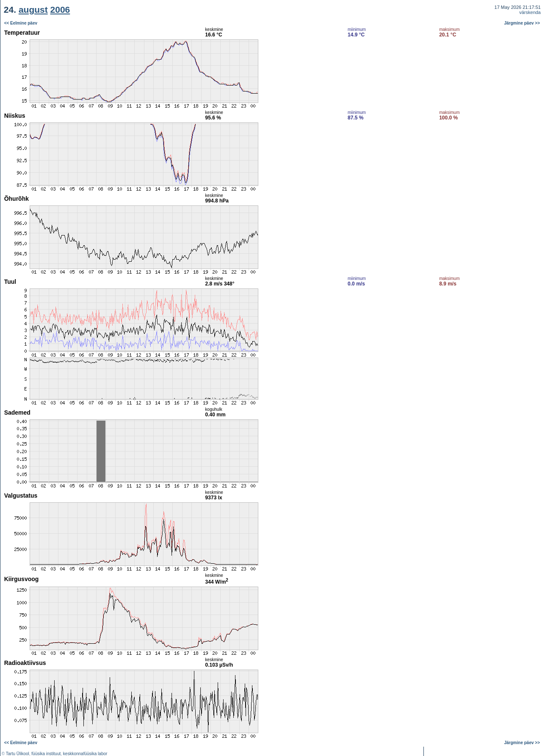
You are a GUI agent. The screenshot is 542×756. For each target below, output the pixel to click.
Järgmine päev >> (522, 23)
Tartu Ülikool (18, 754)
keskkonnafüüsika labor (85, 754)
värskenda (530, 12)
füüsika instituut (46, 754)
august (33, 10)
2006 (60, 10)
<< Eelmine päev (21, 23)
